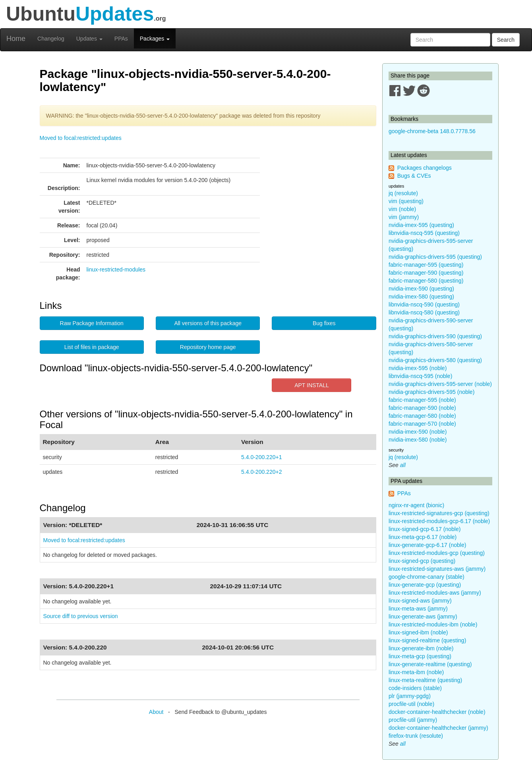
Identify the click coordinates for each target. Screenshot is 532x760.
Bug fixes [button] (324, 323)
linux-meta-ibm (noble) (416, 672)
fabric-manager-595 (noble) (422, 400)
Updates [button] (89, 39)
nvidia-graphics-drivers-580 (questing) (435, 360)
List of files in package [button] (92, 347)
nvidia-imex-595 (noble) (418, 368)
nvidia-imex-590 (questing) (421, 289)
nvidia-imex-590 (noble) (418, 432)
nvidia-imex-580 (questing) (421, 297)
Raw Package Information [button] (92, 323)
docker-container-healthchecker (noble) (437, 712)
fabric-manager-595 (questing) (426, 265)
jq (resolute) (403, 193)
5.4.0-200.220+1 (261, 457)
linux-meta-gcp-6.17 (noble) (423, 537)
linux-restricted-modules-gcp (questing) (437, 553)
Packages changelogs (425, 168)
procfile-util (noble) (411, 704)
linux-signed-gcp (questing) (422, 561)
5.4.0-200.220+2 (261, 472)
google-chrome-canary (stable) (427, 577)
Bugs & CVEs (414, 176)
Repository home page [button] (208, 347)
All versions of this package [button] (208, 323)
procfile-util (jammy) (413, 720)
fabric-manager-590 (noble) (422, 408)
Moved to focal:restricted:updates (81, 138)
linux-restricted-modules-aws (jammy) (435, 593)
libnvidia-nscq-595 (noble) (420, 376)
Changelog (51, 39)
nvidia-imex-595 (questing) (421, 225)
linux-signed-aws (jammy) (420, 601)
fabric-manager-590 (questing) (426, 273)
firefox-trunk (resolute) (416, 736)
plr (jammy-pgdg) (410, 696)
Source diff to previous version (81, 616)
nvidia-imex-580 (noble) (418, 440)
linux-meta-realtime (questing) (425, 680)
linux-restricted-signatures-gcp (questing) (439, 513)
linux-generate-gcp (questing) (425, 585)
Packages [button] (155, 39)
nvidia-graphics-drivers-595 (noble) (431, 392)
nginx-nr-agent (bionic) (416, 505)
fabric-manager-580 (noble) (422, 416)
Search (506, 40)
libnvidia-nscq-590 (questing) (424, 304)
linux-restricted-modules (116, 269)
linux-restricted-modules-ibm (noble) (433, 624)
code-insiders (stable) (415, 688)
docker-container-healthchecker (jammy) (438, 728)
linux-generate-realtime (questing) (430, 664)
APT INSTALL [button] (312, 385)
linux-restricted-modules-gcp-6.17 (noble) (439, 521)
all (403, 465)
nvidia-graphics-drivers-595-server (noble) (440, 384)
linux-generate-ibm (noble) (421, 648)
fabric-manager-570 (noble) (422, 424)
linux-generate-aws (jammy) (423, 617)
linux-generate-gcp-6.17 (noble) (427, 545)
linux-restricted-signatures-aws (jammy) (437, 569)
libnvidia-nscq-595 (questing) (424, 233)
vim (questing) (406, 201)
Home (16, 39)
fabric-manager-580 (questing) (426, 281)
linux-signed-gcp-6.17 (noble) (425, 529)
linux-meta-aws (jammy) (418, 609)
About (156, 712)
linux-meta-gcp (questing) (420, 656)
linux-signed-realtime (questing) (427, 640)
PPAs (121, 39)
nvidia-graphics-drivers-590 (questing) (435, 336)
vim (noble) (402, 209)
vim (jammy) (404, 217)
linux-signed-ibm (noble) (418, 632)
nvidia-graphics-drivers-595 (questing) (435, 257)
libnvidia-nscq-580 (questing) (424, 312)
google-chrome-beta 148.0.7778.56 (432, 131)
